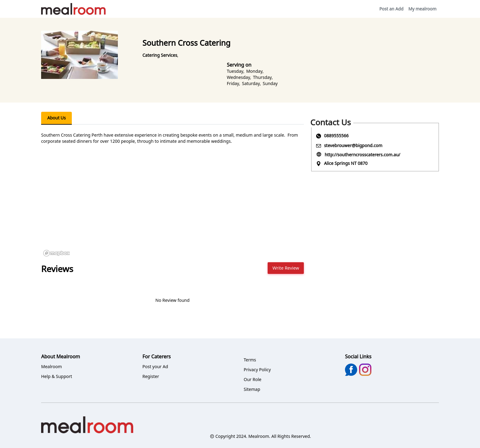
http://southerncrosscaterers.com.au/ (362, 155)
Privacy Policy (257, 370)
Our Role (253, 379)
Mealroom (52, 366)
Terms (250, 360)
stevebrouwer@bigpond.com (353, 145)
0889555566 (336, 136)
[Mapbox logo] (56, 253)
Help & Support (57, 376)
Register (151, 376)
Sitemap (252, 389)
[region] (172, 212)
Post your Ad (155, 366)
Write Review (286, 268)
